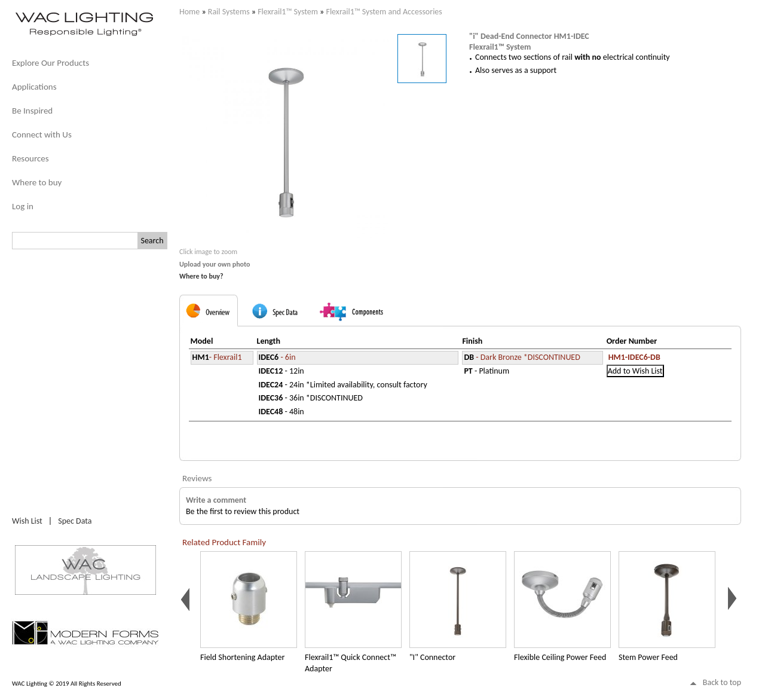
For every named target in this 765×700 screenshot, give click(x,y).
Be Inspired (32, 111)
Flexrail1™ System (288, 12)
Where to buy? (201, 276)
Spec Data (75, 521)
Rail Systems (229, 12)
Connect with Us (42, 135)
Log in (23, 206)
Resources (30, 158)
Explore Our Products (51, 63)
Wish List (27, 521)
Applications (34, 87)
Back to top (722, 682)
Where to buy (37, 182)
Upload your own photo (215, 264)
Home (189, 12)
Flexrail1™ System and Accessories (384, 12)
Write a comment (216, 500)
